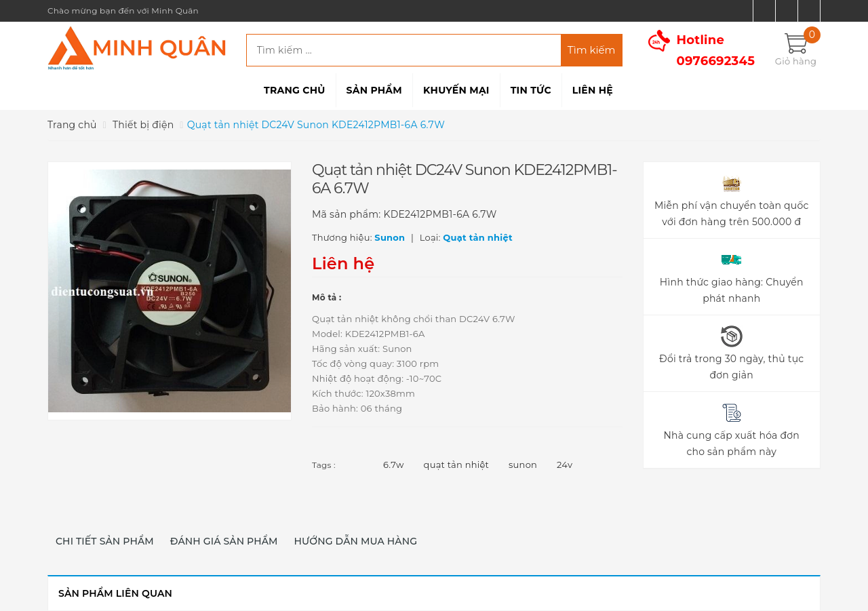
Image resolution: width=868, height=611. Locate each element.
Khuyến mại (456, 90)
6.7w (394, 465)
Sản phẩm (374, 90)
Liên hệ (593, 90)
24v (565, 465)
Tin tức (531, 90)
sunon (523, 465)
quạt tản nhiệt (457, 465)
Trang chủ (294, 90)
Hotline (716, 51)
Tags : (324, 465)
